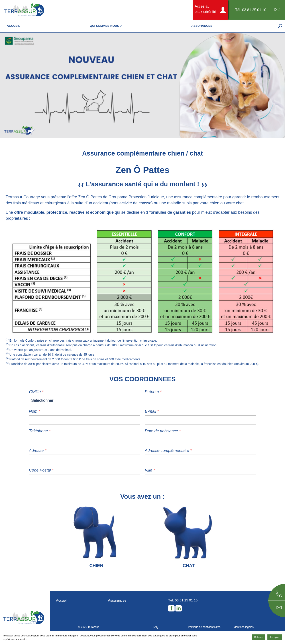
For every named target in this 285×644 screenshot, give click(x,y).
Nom (33, 411)
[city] (200, 479)
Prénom (152, 392)
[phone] (85, 440)
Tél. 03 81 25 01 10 (251, 10)
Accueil (62, 600)
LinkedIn (179, 608)
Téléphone (38, 431)
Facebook (171, 608)
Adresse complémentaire (167, 451)
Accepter (275, 637)
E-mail (277, 10)
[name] (85, 420)
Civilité (35, 392)
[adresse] (85, 459)
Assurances (117, 600)
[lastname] (200, 401)
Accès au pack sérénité (205, 9)
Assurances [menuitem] (202, 26)
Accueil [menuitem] (13, 26)
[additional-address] (200, 459)
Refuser (259, 637)
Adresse (36, 451)
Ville (149, 470)
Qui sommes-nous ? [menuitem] (106, 26)
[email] (200, 420)
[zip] (85, 479)
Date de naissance (161, 431)
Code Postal (40, 470)
